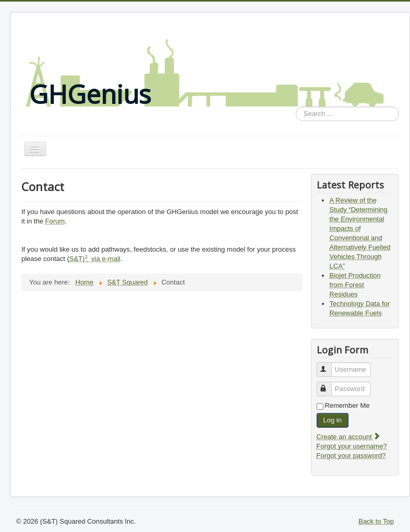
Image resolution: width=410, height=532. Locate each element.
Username (329, 365)
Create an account (349, 437)
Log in (333, 420)
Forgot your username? (352, 446)
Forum (55, 221)
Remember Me (347, 405)
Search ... (296, 107)
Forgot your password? (351, 456)
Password (329, 385)
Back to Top (376, 521)
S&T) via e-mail (95, 259)
